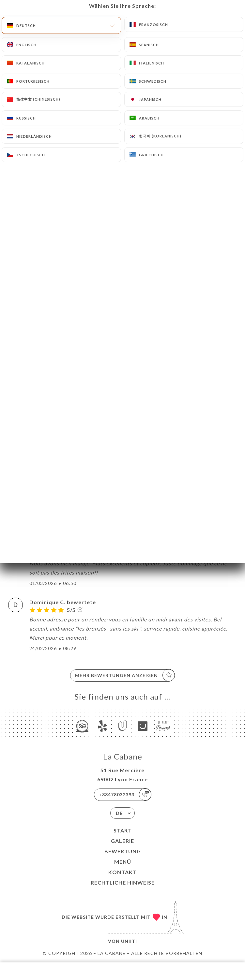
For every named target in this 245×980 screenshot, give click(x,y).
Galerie (122, 841)
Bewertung (123, 851)
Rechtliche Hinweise (123, 882)
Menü (123, 862)
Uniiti (129, 941)
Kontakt (122, 872)
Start (123, 830)
